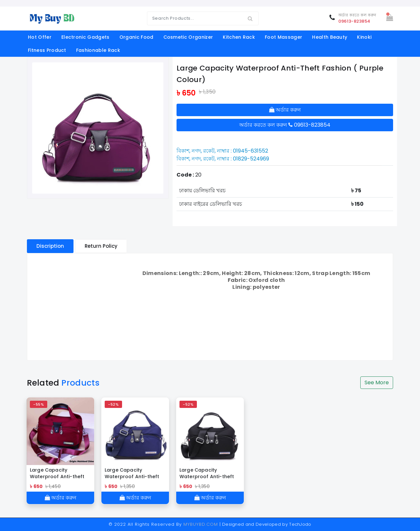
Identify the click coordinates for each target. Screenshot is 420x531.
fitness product (47, 50)
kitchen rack (239, 37)
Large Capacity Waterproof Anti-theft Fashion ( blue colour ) (133, 473)
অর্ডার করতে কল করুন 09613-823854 (285, 125)
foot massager (283, 37)
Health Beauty (330, 37)
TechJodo (300, 524)
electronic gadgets (85, 37)
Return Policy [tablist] (101, 246)
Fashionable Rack (98, 50)
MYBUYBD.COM (201, 524)
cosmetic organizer (188, 37)
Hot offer (40, 37)
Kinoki (364, 37)
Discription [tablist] (50, 246)
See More (377, 382)
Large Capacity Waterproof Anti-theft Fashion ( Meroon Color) (60, 473)
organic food (136, 37)
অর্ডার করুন (285, 110)
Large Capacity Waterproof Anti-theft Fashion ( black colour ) (209, 473)
